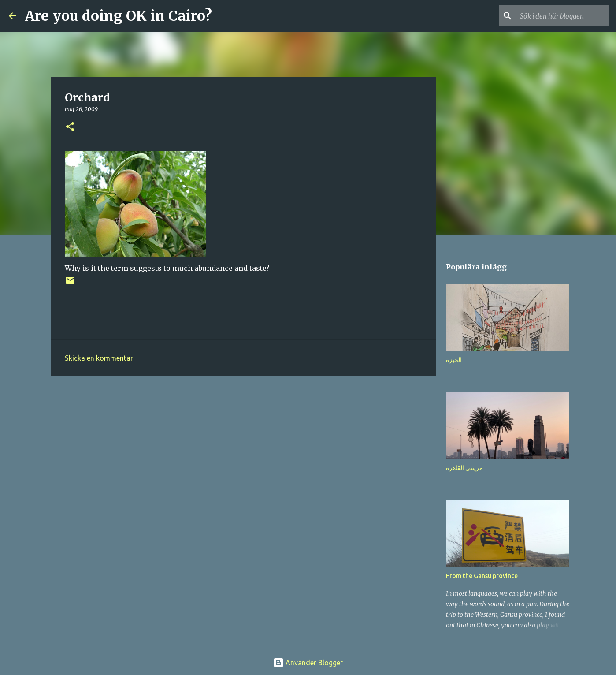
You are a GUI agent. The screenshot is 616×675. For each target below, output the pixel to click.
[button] (70, 127)
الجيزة (454, 360)
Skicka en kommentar (99, 358)
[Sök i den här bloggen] (563, 16)
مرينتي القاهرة (464, 468)
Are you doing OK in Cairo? (118, 16)
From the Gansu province (482, 576)
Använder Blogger (308, 663)
